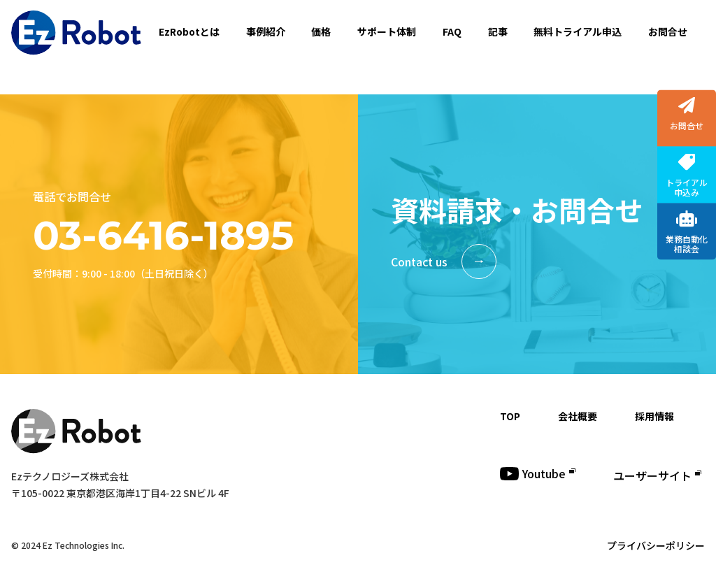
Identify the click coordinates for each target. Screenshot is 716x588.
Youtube (538, 473)
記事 (498, 31)
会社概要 (578, 416)
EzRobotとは (189, 31)
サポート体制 (387, 31)
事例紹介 (266, 31)
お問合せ (668, 31)
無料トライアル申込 (578, 31)
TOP (510, 416)
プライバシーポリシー (656, 545)
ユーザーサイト (657, 475)
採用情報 (654, 416)
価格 (321, 31)
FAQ (452, 31)
